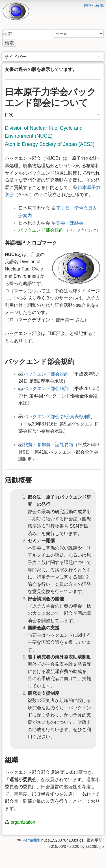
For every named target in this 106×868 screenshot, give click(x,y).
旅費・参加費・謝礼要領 (48, 445)
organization (23, 822)
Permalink (31, 840)
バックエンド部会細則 (46, 388)
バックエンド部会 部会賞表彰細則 (58, 417)
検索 (9, 43)
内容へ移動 (94, 5)
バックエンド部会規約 (41, 230)
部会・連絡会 (70, 223)
